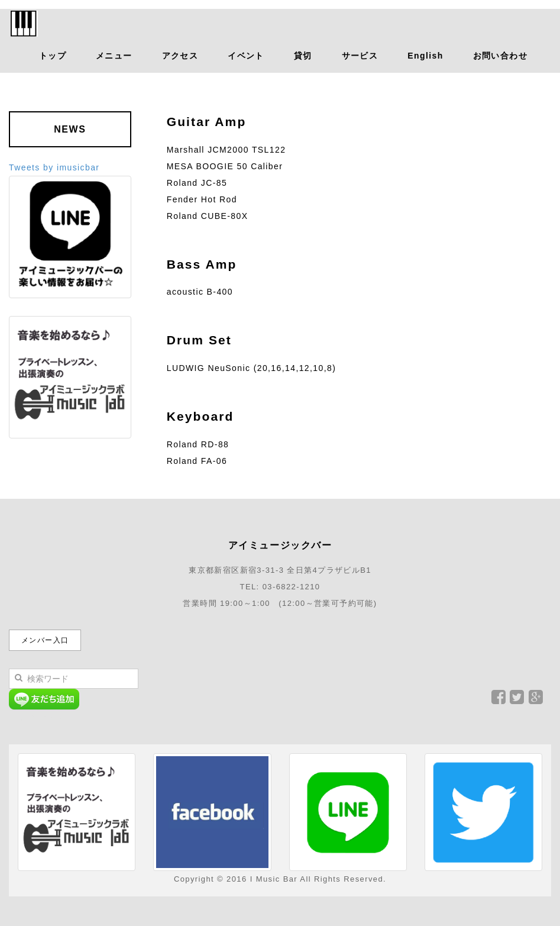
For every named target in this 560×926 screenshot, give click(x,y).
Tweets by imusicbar (54, 167)
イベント (246, 56)
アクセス (180, 56)
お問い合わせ (500, 56)
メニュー (114, 56)
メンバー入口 (45, 640)
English (425, 56)
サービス (360, 56)
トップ (53, 56)
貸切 (303, 56)
